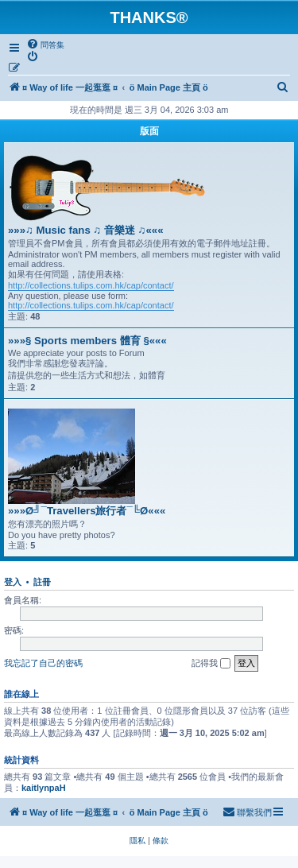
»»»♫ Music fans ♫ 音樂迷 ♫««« (86, 230)
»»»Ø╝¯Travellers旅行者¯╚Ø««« (87, 511)
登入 (13, 582)
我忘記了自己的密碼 (43, 663)
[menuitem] (45, 45)
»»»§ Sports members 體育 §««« (87, 341)
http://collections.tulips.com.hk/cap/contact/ (91, 285)
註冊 (42, 582)
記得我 (211, 664)
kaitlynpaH (44, 788)
